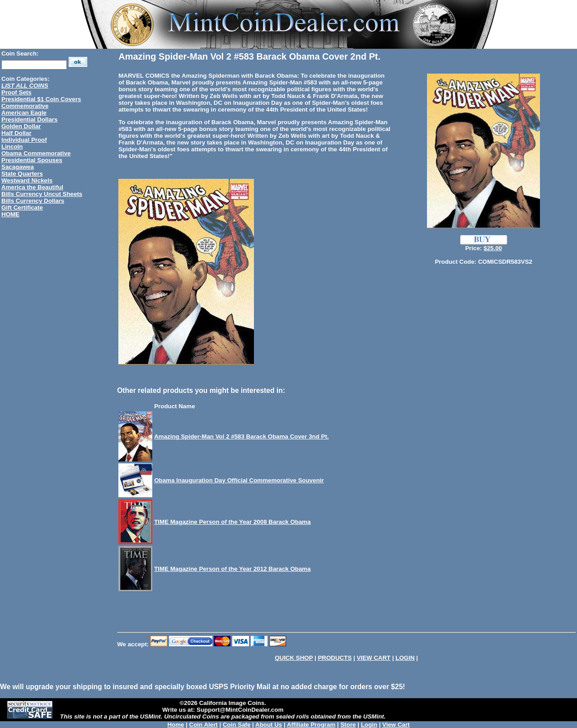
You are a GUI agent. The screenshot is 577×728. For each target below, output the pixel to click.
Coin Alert (204, 725)
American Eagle (24, 113)
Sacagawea (18, 167)
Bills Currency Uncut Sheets (42, 194)
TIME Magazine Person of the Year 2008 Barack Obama (232, 522)
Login (369, 725)
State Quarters (22, 174)
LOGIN (405, 658)
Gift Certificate (22, 208)
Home (176, 725)
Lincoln (12, 147)
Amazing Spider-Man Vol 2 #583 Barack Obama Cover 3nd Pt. (241, 436)
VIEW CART (373, 658)
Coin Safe (237, 725)
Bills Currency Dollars (33, 201)
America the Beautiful (32, 187)
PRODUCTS (335, 658)
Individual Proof (24, 140)
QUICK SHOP (294, 658)
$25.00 (493, 248)
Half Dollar (16, 133)
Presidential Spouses (32, 160)
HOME (10, 214)
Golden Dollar (21, 126)
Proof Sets (16, 92)
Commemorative (25, 106)
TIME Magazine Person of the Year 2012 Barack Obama (232, 569)
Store (348, 725)
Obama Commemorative (36, 153)
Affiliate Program (311, 725)
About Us (269, 725)
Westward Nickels (27, 180)
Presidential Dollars (29, 119)
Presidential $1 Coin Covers (41, 99)
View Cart (396, 725)
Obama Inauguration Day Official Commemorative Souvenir (239, 480)
